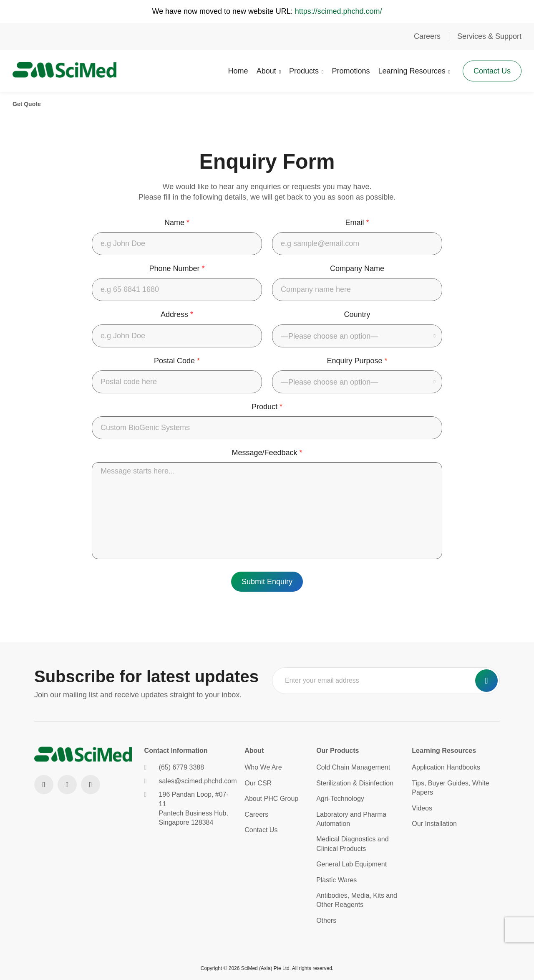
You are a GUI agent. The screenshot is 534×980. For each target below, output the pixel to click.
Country (357, 314)
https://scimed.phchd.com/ (339, 11)
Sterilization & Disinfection (355, 783)
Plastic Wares (336, 880)
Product (267, 407)
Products (304, 71)
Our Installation (434, 824)
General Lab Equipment (351, 864)
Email (357, 223)
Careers (427, 36)
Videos (422, 808)
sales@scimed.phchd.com (188, 781)
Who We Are (263, 767)
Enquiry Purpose (357, 361)
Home (238, 71)
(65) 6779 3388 (174, 767)
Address (177, 314)
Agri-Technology (340, 799)
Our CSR (258, 783)
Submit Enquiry (267, 582)
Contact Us (492, 71)
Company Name (357, 268)
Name (177, 223)
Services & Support (489, 36)
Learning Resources (412, 71)
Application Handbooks (446, 767)
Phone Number (177, 268)
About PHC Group (271, 799)
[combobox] (357, 336)
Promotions (351, 71)
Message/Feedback (267, 453)
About (266, 71)
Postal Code (177, 361)
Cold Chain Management (353, 767)
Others (326, 920)
